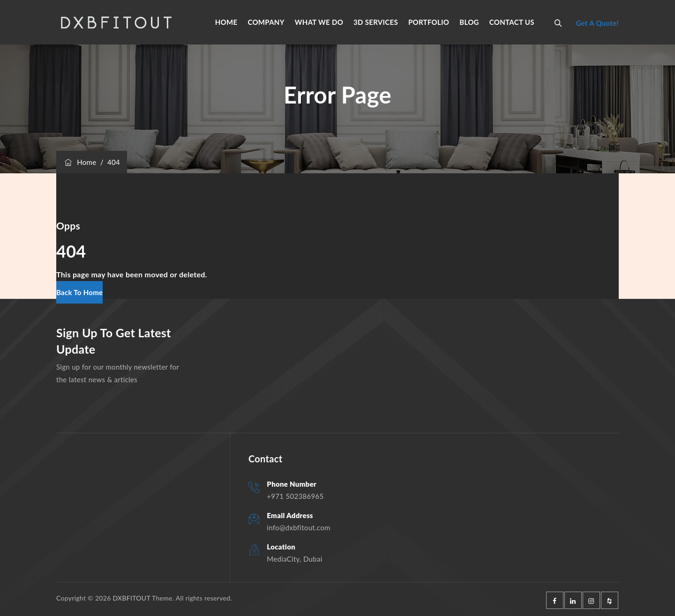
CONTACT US (512, 22)
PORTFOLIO (429, 22)
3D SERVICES (376, 22)
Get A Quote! (597, 23)
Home (80, 162)
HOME (226, 22)
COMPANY (266, 22)
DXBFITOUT (131, 598)
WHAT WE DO (319, 22)
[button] (79, 292)
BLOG (469, 22)
